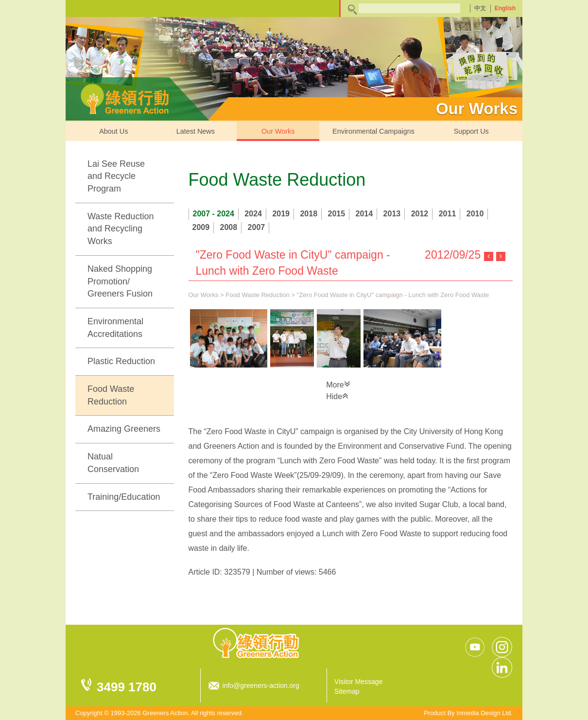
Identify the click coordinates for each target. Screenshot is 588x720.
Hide (337, 396)
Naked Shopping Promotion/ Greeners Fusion (120, 281)
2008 (229, 227)
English (505, 8)
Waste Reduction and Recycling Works (121, 229)
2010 (475, 214)
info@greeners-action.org (261, 685)
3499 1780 (127, 687)
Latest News (196, 131)
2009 (201, 227)
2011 (448, 214)
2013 (392, 214)
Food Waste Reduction (111, 395)
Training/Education (124, 497)
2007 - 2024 (214, 214)
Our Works (278, 131)
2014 (364, 214)
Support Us (471, 131)
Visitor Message (358, 682)
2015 (337, 214)
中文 (480, 8)
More (338, 384)
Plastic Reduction (121, 361)
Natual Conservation (113, 463)
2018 (309, 214)
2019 (281, 214)
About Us (113, 131)
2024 (253, 214)
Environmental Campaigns (373, 131)
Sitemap (347, 691)
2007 (257, 227)
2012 (420, 214)
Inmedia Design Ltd (484, 713)
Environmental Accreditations (115, 328)
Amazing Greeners (124, 429)
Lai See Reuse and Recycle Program (116, 176)
